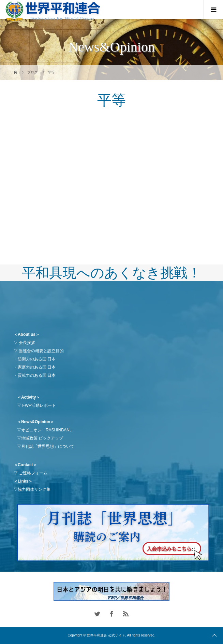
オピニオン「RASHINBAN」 (47, 430)
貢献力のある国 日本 (37, 375)
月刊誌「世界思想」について (48, 446)
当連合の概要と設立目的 (41, 351)
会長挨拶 (27, 343)
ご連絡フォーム (33, 473)
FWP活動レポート (39, 405)
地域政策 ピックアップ (42, 438)
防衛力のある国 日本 (37, 359)
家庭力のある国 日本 (37, 367)
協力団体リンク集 (34, 489)
